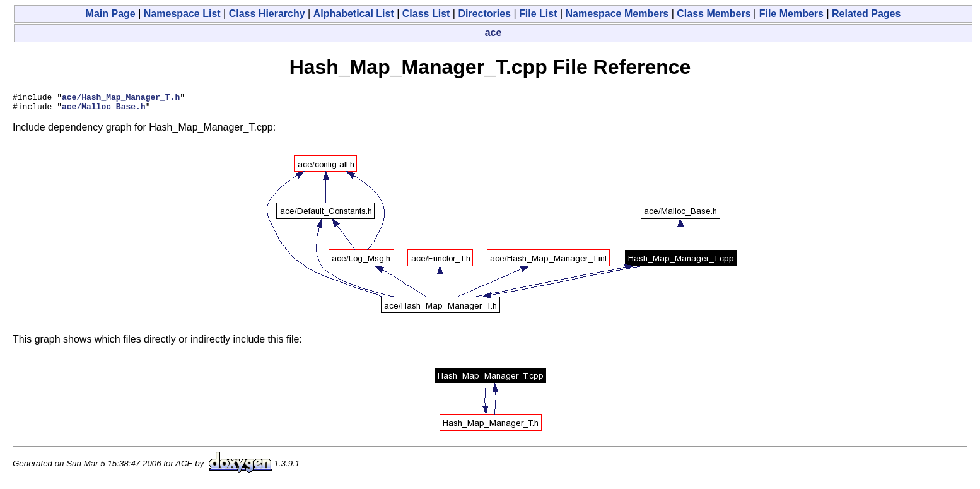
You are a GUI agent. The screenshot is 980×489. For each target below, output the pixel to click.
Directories (484, 14)
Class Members (714, 14)
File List (538, 14)
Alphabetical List (354, 14)
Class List (426, 14)
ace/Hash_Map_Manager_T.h (121, 98)
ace (493, 32)
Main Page (111, 14)
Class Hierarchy (267, 14)
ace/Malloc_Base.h (104, 110)
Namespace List (182, 14)
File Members (791, 14)
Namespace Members (617, 14)
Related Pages (866, 14)
